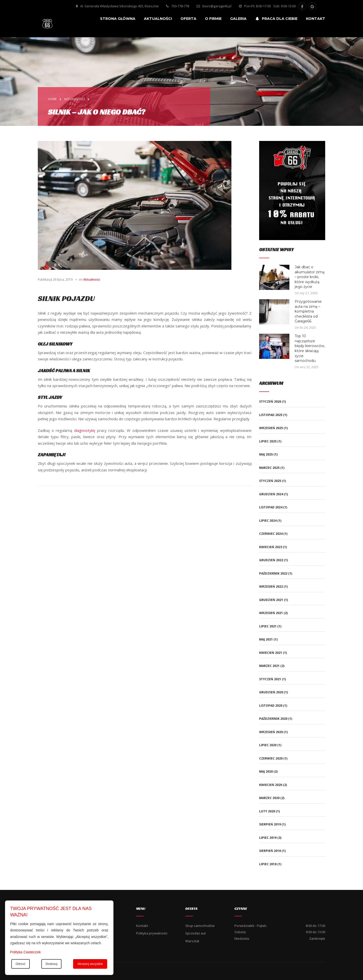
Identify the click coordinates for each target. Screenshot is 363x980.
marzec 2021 (269, 666)
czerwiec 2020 (271, 758)
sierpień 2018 (270, 851)
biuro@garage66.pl (217, 6)
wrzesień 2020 (271, 732)
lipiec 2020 (268, 745)
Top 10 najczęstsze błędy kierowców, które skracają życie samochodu (310, 348)
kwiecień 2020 (271, 785)
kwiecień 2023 (271, 547)
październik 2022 (273, 573)
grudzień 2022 (271, 560)
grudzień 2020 (271, 692)
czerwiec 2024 (271, 534)
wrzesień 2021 (271, 613)
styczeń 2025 (270, 481)
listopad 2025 (271, 415)
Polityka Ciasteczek (25, 952)
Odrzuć (21, 964)
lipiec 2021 (268, 626)
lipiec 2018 (268, 864)
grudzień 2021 (271, 600)
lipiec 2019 (268, 838)
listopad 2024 (271, 507)
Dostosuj (52, 964)
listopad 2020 (271, 706)
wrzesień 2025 (271, 428)
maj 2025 (266, 454)
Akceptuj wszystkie (90, 964)
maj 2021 (266, 639)
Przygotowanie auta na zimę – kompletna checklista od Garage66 (308, 311)
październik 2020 (273, 719)
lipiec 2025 (268, 441)
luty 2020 (267, 811)
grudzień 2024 (271, 494)
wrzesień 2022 (271, 587)
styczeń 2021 (270, 679)
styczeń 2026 (270, 402)
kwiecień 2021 (271, 653)
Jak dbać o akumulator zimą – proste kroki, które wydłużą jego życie (310, 277)
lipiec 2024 (268, 521)
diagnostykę (85, 430)
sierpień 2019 (270, 824)
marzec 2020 (269, 798)
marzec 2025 (269, 468)
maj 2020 (266, 771)
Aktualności (92, 279)
